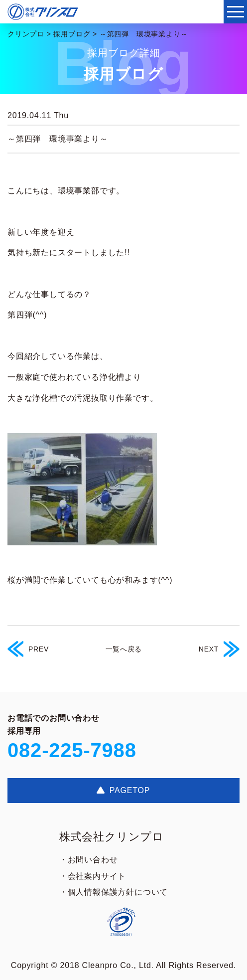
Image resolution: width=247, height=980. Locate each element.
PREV (28, 649)
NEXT (219, 649)
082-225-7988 (72, 750)
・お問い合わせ (89, 860)
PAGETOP (123, 790)
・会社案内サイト (93, 876)
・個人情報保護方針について (114, 892)
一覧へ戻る (124, 649)
